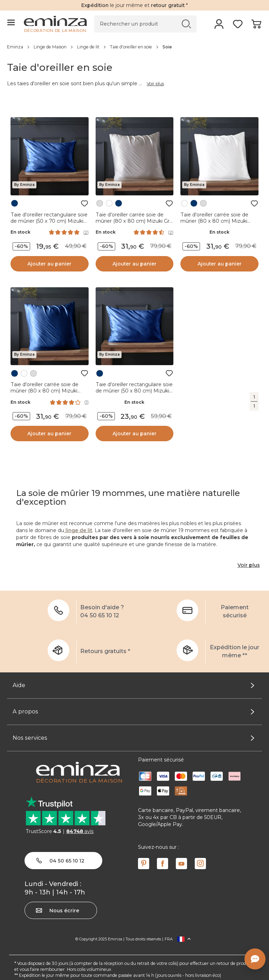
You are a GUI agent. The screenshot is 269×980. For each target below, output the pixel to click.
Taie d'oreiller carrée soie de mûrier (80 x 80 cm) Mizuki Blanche (214, 221)
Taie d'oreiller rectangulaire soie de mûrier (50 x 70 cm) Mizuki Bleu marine (49, 221)
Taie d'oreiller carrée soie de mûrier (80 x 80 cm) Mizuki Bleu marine (44, 391)
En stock (20, 232)
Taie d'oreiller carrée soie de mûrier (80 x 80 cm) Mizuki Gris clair (134, 221)
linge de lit (78, 530)
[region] (134, 47)
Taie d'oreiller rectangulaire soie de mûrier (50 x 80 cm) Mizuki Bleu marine (134, 391)
